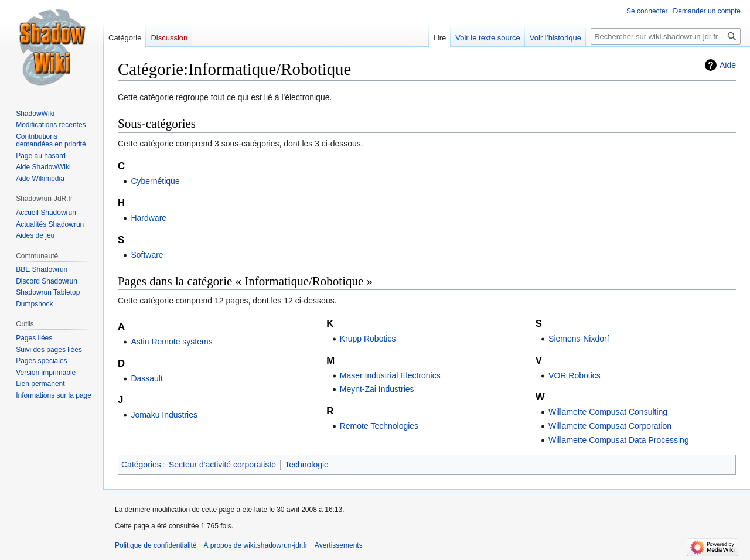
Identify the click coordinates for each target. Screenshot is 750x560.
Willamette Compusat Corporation (610, 426)
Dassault (146, 378)
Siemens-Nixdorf (579, 339)
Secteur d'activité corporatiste (222, 465)
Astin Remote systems (171, 342)
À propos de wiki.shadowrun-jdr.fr (255, 545)
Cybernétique (155, 181)
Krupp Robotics (368, 339)
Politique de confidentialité (156, 545)
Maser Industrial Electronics (390, 375)
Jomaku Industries (164, 415)
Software (147, 255)
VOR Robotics (575, 375)
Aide (728, 65)
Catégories (141, 465)
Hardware (149, 218)
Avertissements (339, 545)
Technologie (307, 465)
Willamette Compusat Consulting (608, 412)
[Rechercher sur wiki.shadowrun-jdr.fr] (666, 36)
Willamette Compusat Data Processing (619, 440)
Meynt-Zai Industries (377, 389)
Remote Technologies (379, 426)
